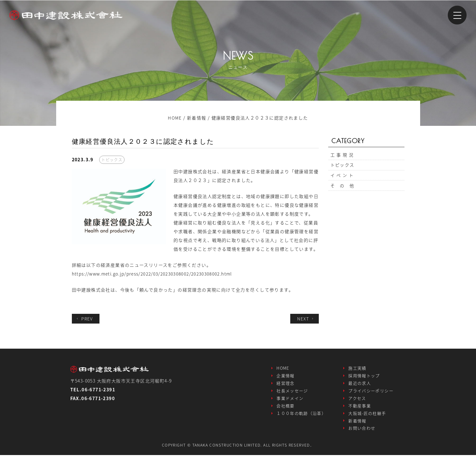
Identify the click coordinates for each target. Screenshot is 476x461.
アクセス (357, 401)
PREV (85, 319)
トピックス (342, 167)
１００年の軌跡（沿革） (301, 417)
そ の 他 (342, 189)
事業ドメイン (290, 401)
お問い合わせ (362, 434)
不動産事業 (360, 409)
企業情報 (286, 376)
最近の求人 (360, 385)
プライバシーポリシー (371, 393)
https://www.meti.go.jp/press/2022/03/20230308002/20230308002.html (156, 274)
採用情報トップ (364, 376)
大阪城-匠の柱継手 (367, 417)
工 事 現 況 (342, 155)
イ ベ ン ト (342, 178)
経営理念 (286, 385)
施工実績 (357, 368)
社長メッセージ (292, 393)
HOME (283, 368)
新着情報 (357, 425)
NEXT (306, 319)
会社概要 (286, 409)
